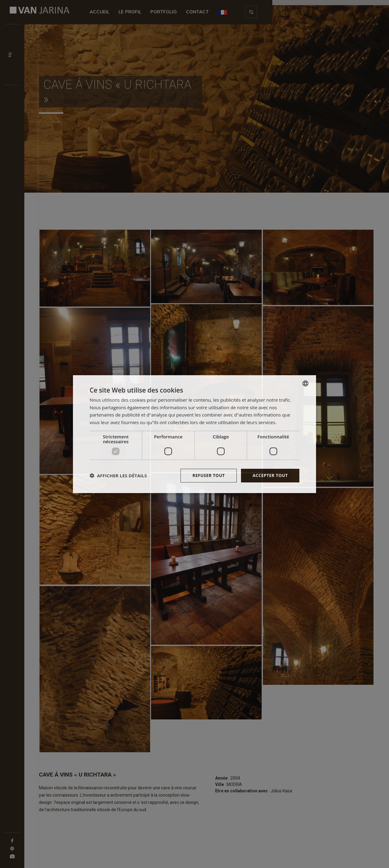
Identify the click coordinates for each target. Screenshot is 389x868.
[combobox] (305, 383)
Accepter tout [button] (270, 475)
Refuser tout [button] (209, 475)
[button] (118, 475)
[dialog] (194, 434)
